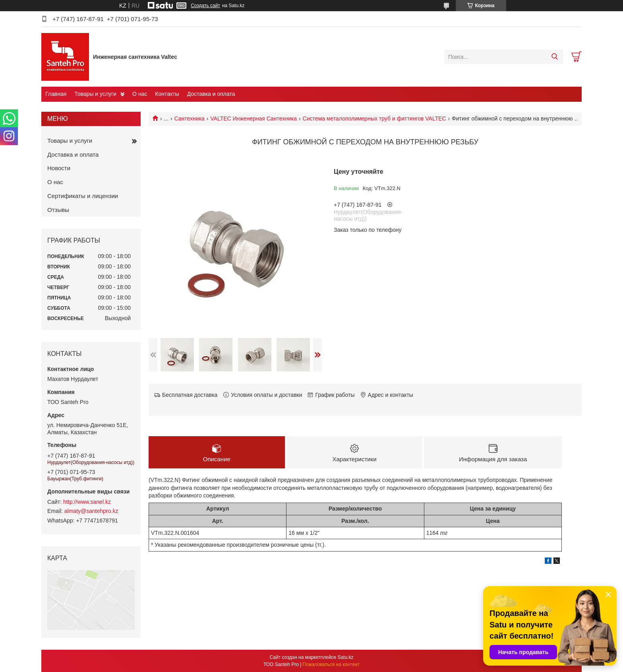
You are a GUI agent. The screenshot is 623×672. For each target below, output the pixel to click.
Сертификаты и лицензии (83, 196)
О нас (140, 94)
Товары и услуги (95, 94)
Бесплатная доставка (190, 395)
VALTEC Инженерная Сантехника (253, 118)
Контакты (167, 94)
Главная (56, 94)
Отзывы (58, 210)
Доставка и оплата (211, 94)
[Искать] (554, 57)
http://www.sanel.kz (87, 502)
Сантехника (190, 118)
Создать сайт (205, 6)
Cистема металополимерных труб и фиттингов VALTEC (374, 118)
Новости (59, 168)
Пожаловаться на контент (331, 664)
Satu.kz (345, 657)
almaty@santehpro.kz (91, 511)
